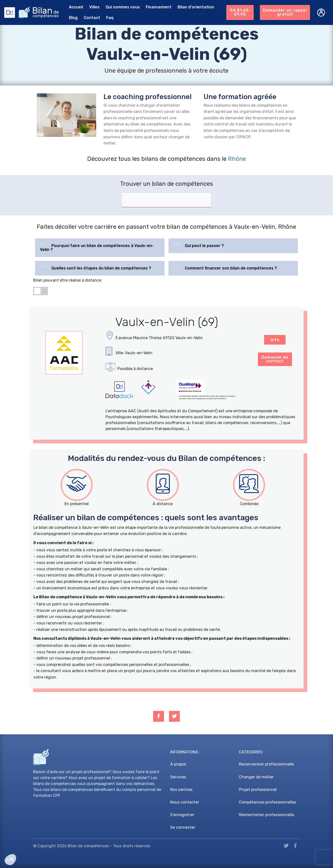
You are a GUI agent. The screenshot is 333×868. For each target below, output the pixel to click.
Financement (158, 7)
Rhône (237, 159)
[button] (100, 247)
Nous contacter (185, 802)
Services (178, 777)
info (275, 340)
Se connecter (183, 827)
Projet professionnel (258, 790)
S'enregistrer (182, 815)
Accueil (76, 7)
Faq (110, 18)
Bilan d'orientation (196, 7)
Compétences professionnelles (268, 802)
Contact (92, 18)
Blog (73, 18)
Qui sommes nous (123, 7)
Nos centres (181, 790)
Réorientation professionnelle (266, 815)
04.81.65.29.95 (240, 12)
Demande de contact (275, 359)
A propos (178, 764)
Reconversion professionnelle (266, 764)
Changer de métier (256, 777)
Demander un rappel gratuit (285, 12)
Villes (94, 7)
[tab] (100, 248)
